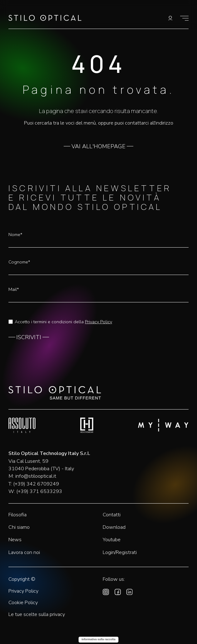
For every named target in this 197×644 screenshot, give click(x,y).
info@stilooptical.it (36, 476)
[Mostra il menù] (184, 18)
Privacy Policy (98, 322)
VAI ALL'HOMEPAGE (98, 147)
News (15, 540)
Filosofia (17, 515)
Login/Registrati (120, 552)
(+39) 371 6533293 (39, 491)
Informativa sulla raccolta (98, 639)
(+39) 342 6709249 (36, 484)
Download (114, 527)
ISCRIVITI (29, 338)
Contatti (112, 515)
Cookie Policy (23, 603)
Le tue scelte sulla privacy (37, 615)
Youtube (112, 540)
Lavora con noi (24, 552)
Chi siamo (19, 527)
